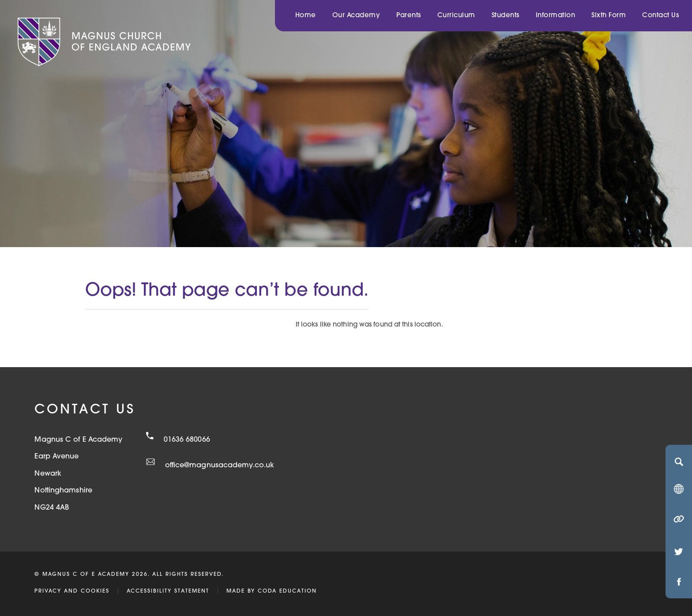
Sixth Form (609, 16)
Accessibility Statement (168, 591)
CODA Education (287, 591)
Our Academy (356, 16)
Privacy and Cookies (72, 591)
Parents (409, 16)
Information (556, 16)
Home (306, 16)
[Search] (679, 462)
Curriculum (456, 16)
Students (506, 16)
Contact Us (660, 16)
